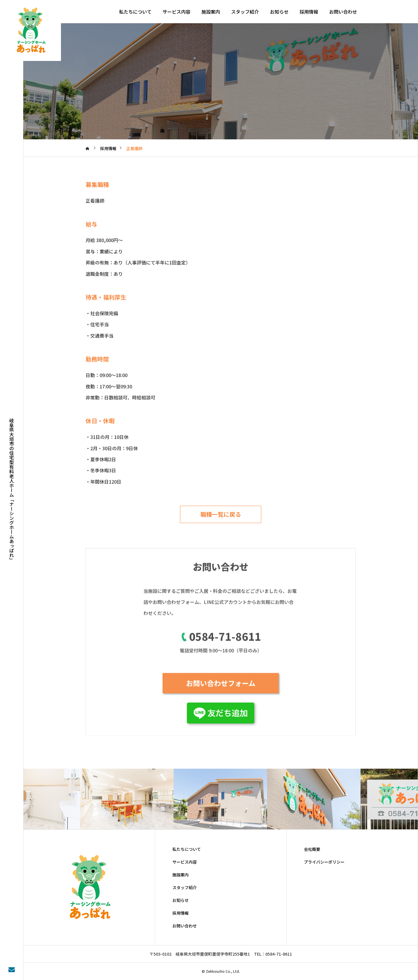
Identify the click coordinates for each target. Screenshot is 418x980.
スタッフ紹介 (245, 12)
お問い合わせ (343, 12)
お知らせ (279, 12)
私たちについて (135, 12)
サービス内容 (176, 12)
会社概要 (312, 849)
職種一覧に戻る (221, 514)
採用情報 (309, 12)
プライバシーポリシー (324, 862)
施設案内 (211, 12)
